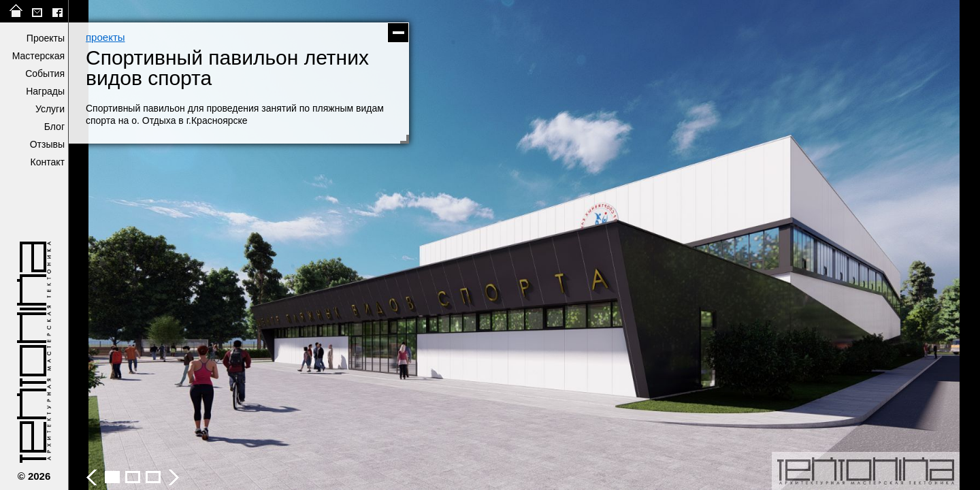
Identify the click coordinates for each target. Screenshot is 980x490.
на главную (16, 11)
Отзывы (47, 144)
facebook (57, 11)
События (45, 73)
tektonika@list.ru (37, 11)
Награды (45, 91)
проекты (105, 37)
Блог (54, 127)
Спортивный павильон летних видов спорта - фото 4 (153, 477)
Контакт (48, 162)
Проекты (46, 38)
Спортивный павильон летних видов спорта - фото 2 (112, 477)
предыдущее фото (296, 245)
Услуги (50, 109)
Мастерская (38, 56)
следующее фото (752, 245)
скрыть (398, 33)
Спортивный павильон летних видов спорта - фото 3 (133, 477)
